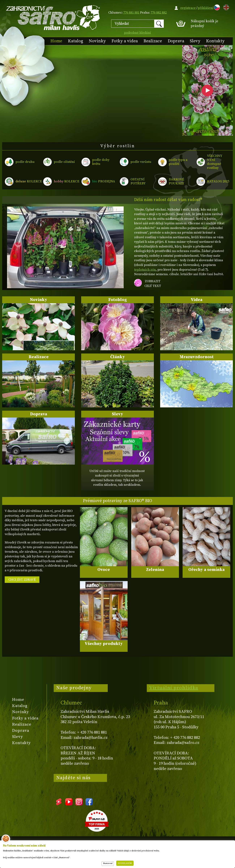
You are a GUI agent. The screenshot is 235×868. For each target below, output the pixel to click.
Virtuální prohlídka (174, 688)
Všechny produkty (104, 644)
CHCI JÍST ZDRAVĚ (22, 580)
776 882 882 (159, 13)
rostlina (207, 53)
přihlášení (206, 8)
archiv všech (207, 132)
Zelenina (155, 570)
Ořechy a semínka (207, 570)
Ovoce (104, 570)
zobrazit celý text (153, 284)
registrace (188, 8)
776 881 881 (131, 13)
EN (225, 7)
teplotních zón (145, 270)
